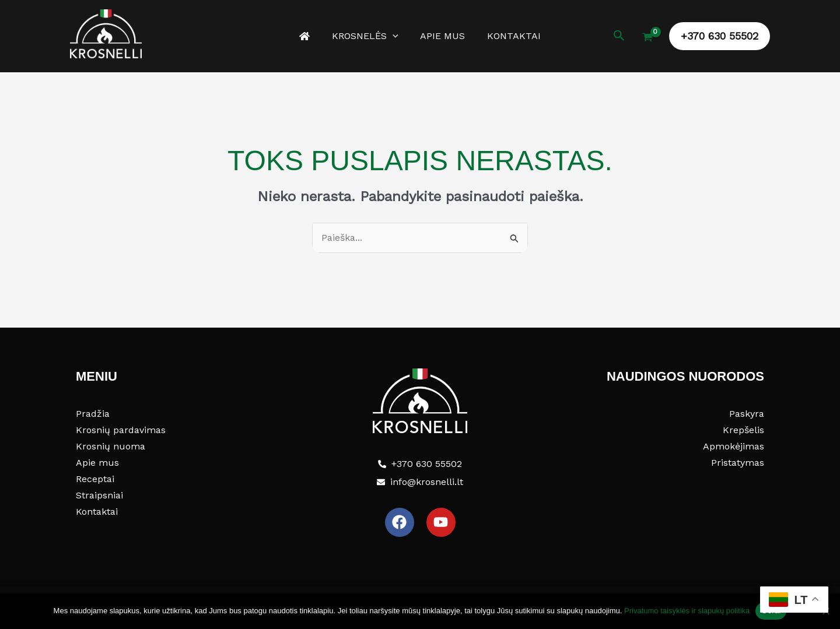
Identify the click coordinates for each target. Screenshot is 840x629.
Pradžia (93, 414)
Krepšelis (743, 430)
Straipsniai (99, 495)
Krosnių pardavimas (121, 430)
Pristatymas (738, 463)
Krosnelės (367, 36)
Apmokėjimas (734, 446)
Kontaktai (509, 36)
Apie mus (441, 36)
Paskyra (747, 414)
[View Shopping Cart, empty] (647, 38)
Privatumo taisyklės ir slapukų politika (687, 611)
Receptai (95, 479)
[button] (394, 36)
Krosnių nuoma (111, 446)
